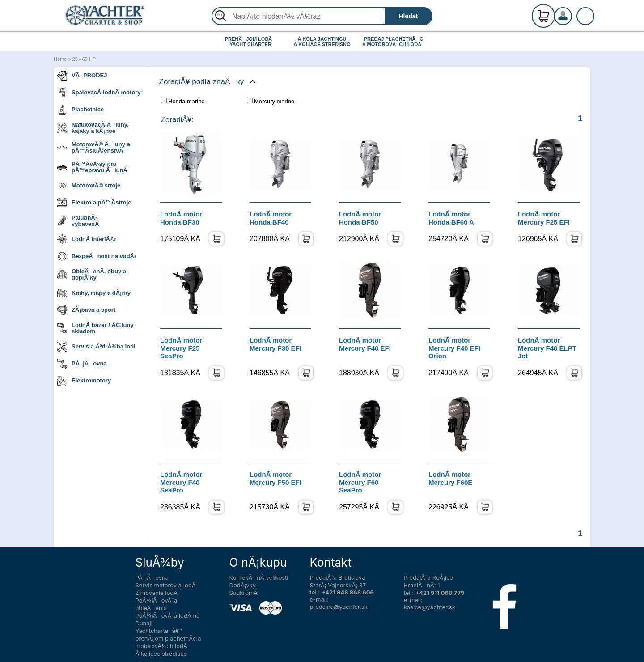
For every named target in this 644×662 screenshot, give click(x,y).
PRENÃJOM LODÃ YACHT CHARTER (251, 42)
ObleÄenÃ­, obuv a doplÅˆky (92, 274)
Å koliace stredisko (161, 654)
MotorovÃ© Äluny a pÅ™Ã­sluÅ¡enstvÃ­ (94, 147)
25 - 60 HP (84, 59)
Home (60, 59)
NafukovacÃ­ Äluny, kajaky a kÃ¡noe (93, 128)
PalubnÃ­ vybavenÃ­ (78, 221)
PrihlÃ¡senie (574, 21)
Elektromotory (84, 381)
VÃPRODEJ (82, 76)
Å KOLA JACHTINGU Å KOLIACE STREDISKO (322, 42)
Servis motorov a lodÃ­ (166, 585)
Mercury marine (271, 101)
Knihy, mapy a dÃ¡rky (94, 293)
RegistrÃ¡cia (574, 12)
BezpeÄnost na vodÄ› (97, 256)
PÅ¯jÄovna (82, 364)
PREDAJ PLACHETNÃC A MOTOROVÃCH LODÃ (394, 42)
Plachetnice (80, 110)
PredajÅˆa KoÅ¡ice (429, 577)
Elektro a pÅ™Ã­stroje (94, 203)
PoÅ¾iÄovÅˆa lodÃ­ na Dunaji (168, 619)
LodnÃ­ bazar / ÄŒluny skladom (95, 328)
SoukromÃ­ (244, 593)
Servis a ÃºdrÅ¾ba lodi (96, 347)
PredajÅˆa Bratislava (338, 577)
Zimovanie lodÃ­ (157, 593)
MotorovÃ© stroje (89, 186)
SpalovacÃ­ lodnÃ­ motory (99, 93)
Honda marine (183, 101)
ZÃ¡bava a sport (86, 310)
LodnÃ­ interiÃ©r (87, 239)
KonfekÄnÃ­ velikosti (259, 577)
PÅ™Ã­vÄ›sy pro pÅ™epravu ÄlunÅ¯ (94, 167)
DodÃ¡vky (243, 585)
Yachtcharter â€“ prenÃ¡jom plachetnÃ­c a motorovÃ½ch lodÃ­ (168, 638)
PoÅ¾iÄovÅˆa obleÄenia (157, 604)
